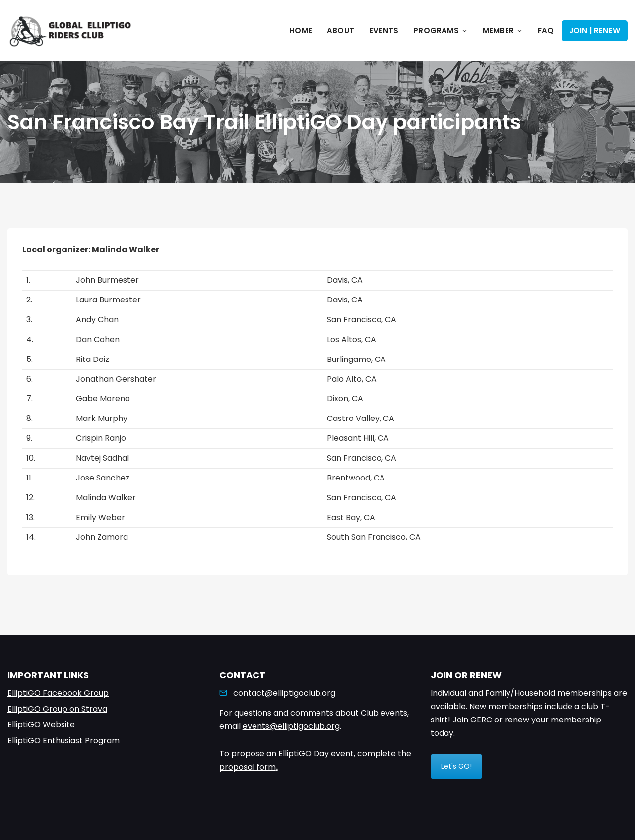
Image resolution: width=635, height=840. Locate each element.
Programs (441, 30)
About (341, 30)
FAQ (546, 30)
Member (503, 30)
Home (301, 30)
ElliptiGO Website (41, 725)
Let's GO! (456, 766)
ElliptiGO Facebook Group (58, 693)
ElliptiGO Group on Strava (57, 709)
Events (384, 30)
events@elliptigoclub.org (291, 726)
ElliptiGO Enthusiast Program (63, 741)
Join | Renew (595, 30)
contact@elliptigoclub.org (284, 693)
